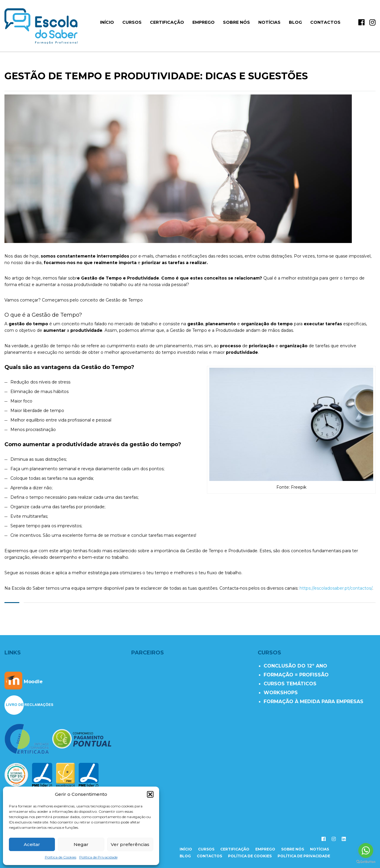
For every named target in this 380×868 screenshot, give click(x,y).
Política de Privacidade (98, 857)
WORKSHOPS (281, 693)
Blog (295, 22)
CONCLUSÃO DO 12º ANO (295, 666)
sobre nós (293, 849)
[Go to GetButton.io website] (366, 862)
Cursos (132, 22)
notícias (319, 849)
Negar (81, 844)
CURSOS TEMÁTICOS (290, 684)
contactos (209, 856)
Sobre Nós (236, 22)
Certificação (167, 22)
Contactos (325, 22)
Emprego (204, 22)
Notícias (269, 22)
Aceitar (32, 844)
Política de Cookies (61, 857)
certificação (235, 849)
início (107, 22)
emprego (265, 849)
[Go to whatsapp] (366, 850)
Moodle (24, 682)
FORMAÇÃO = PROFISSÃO (296, 675)
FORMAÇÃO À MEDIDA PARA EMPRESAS (313, 701)
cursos (206, 849)
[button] (150, 794)
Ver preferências (130, 844)
